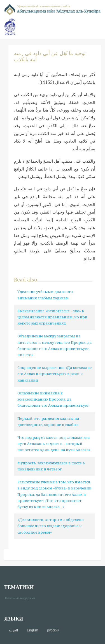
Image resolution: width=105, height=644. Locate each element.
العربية (13, 630)
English (32, 630)
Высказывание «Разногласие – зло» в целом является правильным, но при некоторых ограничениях (52, 317)
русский (53, 630)
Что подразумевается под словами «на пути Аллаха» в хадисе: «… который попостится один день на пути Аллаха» (54, 444)
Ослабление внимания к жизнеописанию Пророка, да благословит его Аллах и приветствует (53, 399)
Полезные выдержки (22, 598)
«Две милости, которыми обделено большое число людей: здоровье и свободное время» (51, 526)
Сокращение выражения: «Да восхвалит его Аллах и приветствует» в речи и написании (55, 374)
